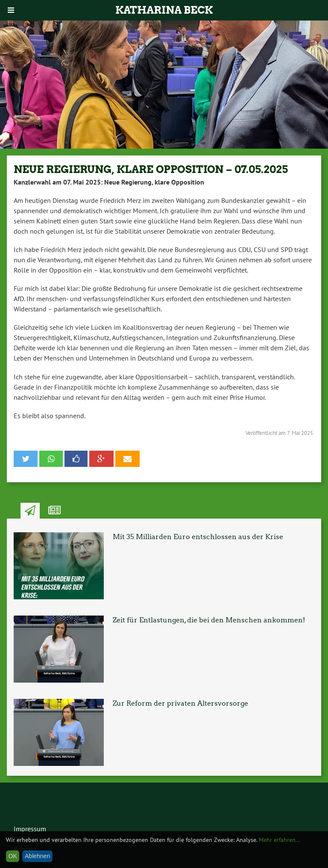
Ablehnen (37, 856)
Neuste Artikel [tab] (30, 511)
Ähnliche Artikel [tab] (54, 511)
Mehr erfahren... (280, 840)
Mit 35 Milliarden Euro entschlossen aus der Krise (198, 537)
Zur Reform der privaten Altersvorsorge (180, 703)
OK (13, 856)
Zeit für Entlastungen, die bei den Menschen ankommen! (209, 620)
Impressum (30, 829)
